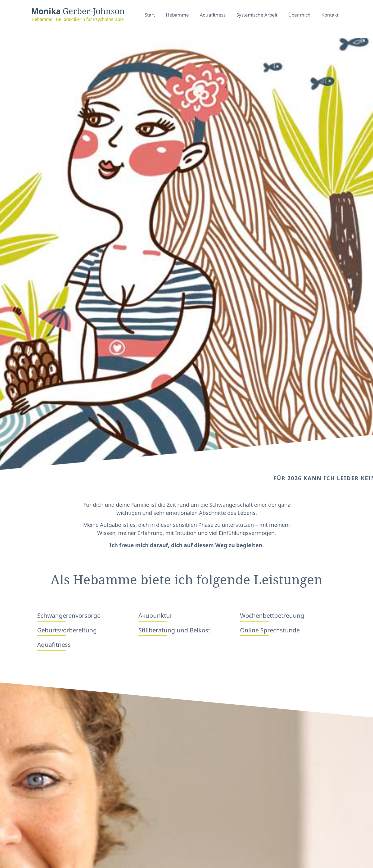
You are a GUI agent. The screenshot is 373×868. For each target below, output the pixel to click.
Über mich (299, 15)
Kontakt (330, 15)
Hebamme (177, 15)
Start (150, 15)
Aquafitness (213, 15)
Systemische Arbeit (257, 15)
